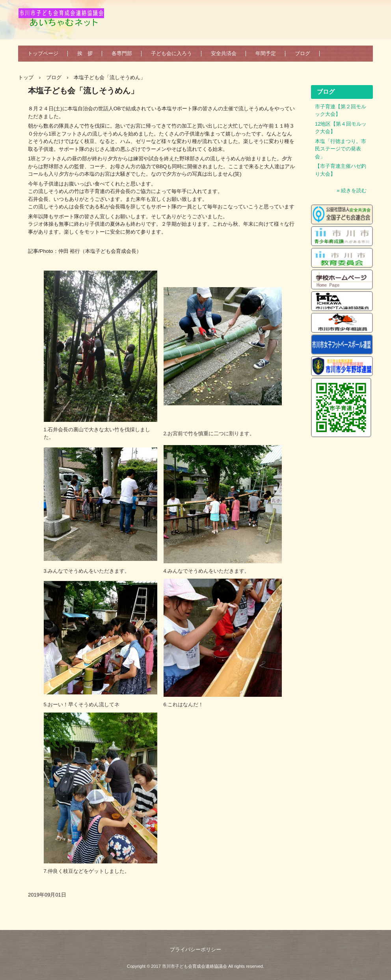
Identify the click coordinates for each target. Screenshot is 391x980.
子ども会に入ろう (171, 53)
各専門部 (122, 53)
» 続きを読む (352, 190)
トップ (26, 77)
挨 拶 (85, 53)
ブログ (303, 53)
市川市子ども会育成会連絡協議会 (65, 21)
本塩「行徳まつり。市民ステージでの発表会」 (341, 149)
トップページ (43, 53)
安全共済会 (224, 53)
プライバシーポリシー (195, 949)
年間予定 (266, 53)
